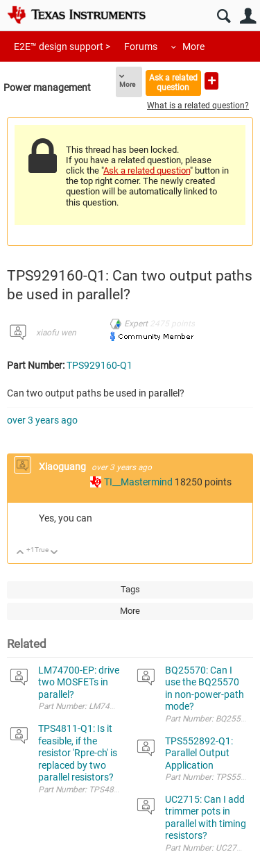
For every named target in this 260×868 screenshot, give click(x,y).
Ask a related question (173, 82)
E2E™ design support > (62, 47)
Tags (130, 589)
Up (20, 553)
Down (54, 553)
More (193, 47)
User (248, 16)
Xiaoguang (63, 467)
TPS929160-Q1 (99, 365)
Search (224, 16)
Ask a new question (211, 81)
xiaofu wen (56, 333)
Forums (141, 47)
